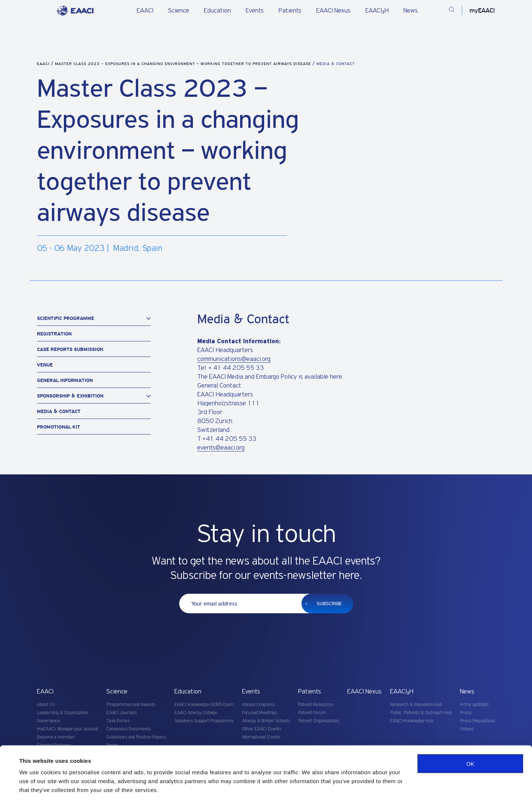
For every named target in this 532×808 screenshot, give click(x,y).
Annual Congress (258, 705)
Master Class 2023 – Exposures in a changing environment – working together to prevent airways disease (184, 64)
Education (217, 11)
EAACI (145, 11)
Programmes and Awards (131, 705)
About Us (46, 705)
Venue (45, 365)
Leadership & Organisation (62, 713)
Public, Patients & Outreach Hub (421, 713)
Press (466, 713)
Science (179, 11)
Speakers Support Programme (204, 721)
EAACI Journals (122, 713)
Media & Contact (59, 411)
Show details (36, 793)
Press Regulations (478, 721)
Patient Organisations (319, 721)
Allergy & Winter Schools (266, 721)
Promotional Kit (59, 427)
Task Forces (118, 721)
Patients (290, 11)
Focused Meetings (260, 713)
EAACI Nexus (333, 11)
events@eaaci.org (221, 448)
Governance (48, 721)
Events (255, 11)
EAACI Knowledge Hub (412, 721)
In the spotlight (474, 705)
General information (65, 380)
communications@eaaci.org (234, 359)
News (411, 11)
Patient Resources (316, 705)
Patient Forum (312, 713)
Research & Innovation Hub (416, 705)
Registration (54, 334)
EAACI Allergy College (196, 713)
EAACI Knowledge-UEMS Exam (204, 705)
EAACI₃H (377, 11)
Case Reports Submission (70, 349)
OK (470, 747)
